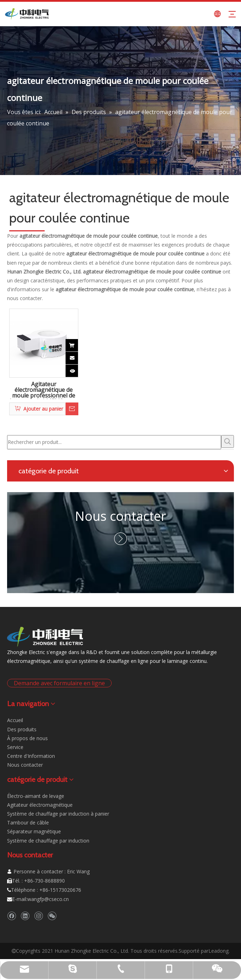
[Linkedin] (25, 916)
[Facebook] (12, 916)
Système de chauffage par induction (48, 841)
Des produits (22, 729)
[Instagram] (38, 916)
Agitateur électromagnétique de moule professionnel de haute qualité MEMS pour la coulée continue (44, 390)
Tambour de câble (28, 823)
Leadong (218, 951)
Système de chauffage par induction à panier (58, 814)
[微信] (52, 916)
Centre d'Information (31, 756)
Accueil (15, 720)
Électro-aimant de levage (36, 796)
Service (15, 747)
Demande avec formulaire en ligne (59, 683)
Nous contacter (120, 516)
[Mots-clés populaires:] (228, 441)
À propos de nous (27, 738)
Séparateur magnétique (34, 831)
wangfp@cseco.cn (48, 899)
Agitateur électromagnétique (40, 805)
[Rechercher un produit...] (114, 442)
